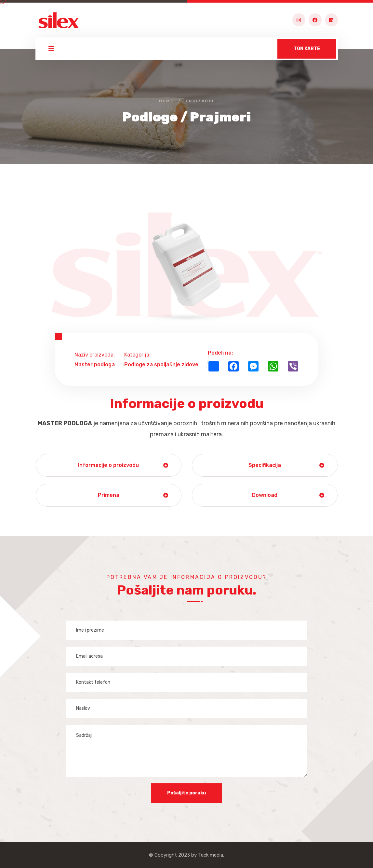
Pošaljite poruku (186, 793)
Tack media (211, 855)
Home (167, 101)
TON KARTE (307, 49)
